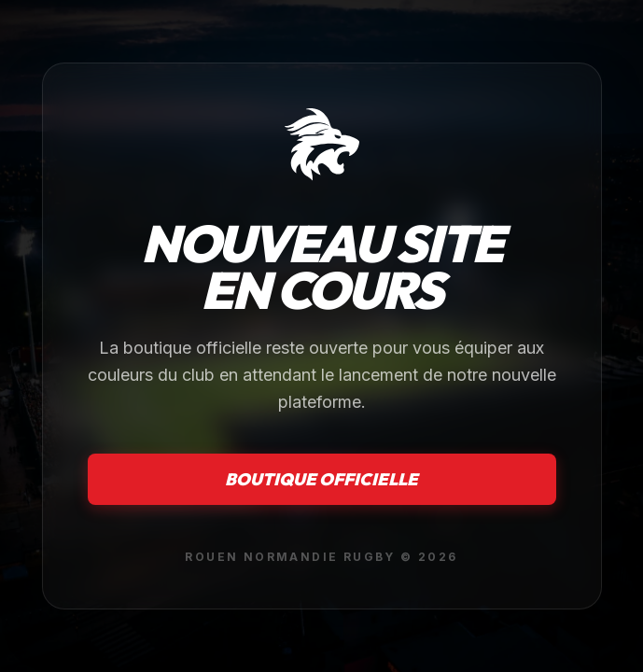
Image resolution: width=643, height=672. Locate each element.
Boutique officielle (321, 479)
